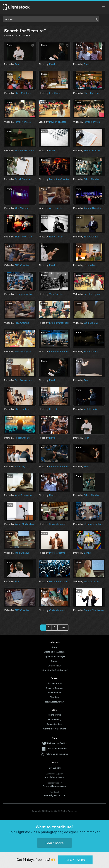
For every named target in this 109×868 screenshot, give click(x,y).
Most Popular (54, 692)
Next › (63, 627)
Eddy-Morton (56, 237)
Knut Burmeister (24, 495)
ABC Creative (57, 208)
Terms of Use (55, 715)
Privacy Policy (54, 719)
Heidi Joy (54, 409)
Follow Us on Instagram (57, 754)
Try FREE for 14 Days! (55, 656)
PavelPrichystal (23, 122)
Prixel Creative (92, 151)
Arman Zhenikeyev (94, 610)
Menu (103, 7)
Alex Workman (23, 208)
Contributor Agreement (55, 729)
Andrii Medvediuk (24, 524)
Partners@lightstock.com (54, 786)
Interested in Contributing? (55, 670)
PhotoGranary (22, 438)
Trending (55, 697)
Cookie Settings (55, 724)
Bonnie (88, 553)
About (54, 647)
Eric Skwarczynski (25, 151)
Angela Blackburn (94, 208)
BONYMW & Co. (24, 237)
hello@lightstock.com (54, 795)
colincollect (90, 265)
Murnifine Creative (59, 179)
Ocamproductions (25, 294)
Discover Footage (55, 688)
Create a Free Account (54, 652)
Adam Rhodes (92, 179)
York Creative (91, 237)
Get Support (55, 768)
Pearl (17, 64)
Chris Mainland (23, 93)
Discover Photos (54, 683)
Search (96, 19)
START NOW (75, 860)
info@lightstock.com (54, 777)
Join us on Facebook (57, 748)
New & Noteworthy (54, 702)
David (87, 64)
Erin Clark (54, 93)
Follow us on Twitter (57, 743)
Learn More (54, 843)
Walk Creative (91, 323)
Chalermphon (22, 409)
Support (54, 661)
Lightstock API (54, 666)
